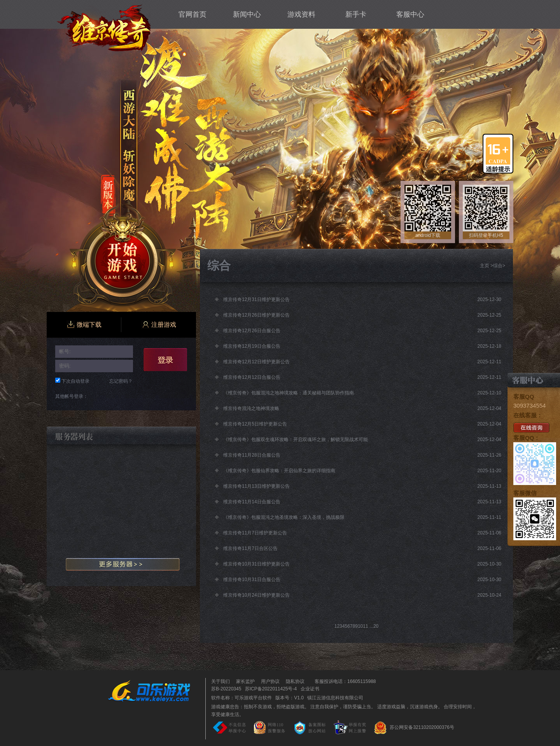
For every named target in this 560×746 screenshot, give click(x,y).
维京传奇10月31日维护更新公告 (256, 564)
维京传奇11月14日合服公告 (252, 502)
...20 (374, 626)
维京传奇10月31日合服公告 (252, 580)
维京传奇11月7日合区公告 (250, 548)
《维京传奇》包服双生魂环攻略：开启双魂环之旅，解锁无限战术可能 (296, 440)
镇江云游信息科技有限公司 (335, 698)
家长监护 (245, 681)
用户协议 (270, 681)
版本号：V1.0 (290, 698)
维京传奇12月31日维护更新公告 (256, 299)
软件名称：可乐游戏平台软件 (241, 698)
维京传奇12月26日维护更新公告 (256, 315)
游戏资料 (301, 14)
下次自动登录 (75, 381)
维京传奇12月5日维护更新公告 (255, 424)
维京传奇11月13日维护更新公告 (256, 486)
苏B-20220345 (226, 689)
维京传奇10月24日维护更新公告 (256, 595)
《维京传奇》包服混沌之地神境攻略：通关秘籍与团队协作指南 (289, 393)
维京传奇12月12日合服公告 (252, 377)
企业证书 (310, 689)
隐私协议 (295, 681)
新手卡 (356, 14)
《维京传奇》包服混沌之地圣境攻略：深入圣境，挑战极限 (284, 517)
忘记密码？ (121, 381)
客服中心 (410, 14)
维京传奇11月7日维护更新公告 (255, 533)
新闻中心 (247, 14)
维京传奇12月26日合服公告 (252, 331)
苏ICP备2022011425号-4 (271, 689)
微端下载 (84, 325)
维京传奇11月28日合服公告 (252, 455)
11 (365, 626)
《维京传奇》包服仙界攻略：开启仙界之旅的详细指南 (279, 471)
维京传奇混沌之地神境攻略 (251, 408)
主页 (485, 266)
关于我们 (220, 681)
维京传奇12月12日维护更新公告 (256, 362)
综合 (498, 266)
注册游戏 (159, 325)
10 (360, 626)
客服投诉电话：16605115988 (343, 681)
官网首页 (192, 14)
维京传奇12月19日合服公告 (252, 346)
